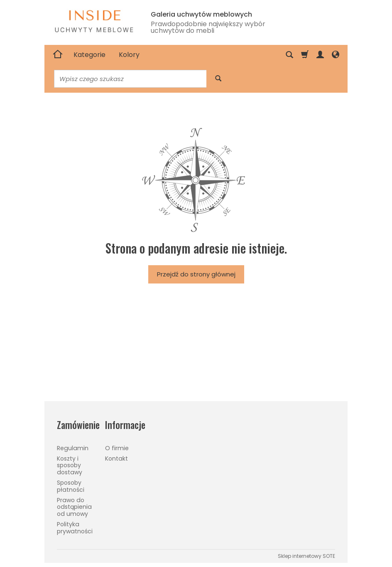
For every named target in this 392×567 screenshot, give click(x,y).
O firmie (117, 448)
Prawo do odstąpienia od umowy (74, 507)
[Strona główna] (58, 55)
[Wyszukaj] (218, 79)
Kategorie (89, 55)
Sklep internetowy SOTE (306, 556)
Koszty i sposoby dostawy (70, 466)
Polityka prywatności (75, 528)
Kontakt (116, 459)
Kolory (129, 55)
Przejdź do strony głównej (196, 274)
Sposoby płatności (71, 486)
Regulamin (73, 448)
